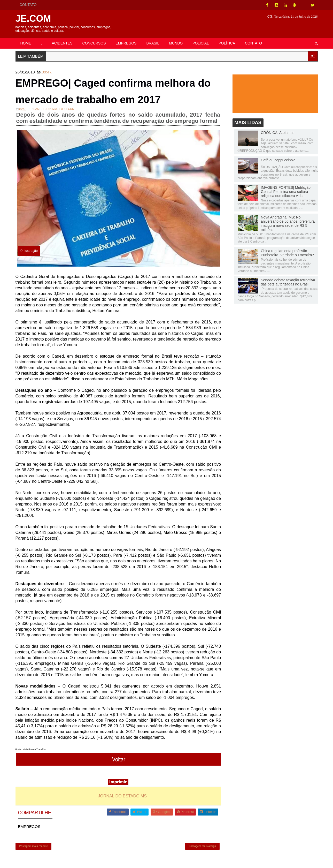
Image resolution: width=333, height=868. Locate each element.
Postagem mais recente (34, 846)
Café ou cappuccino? (278, 160)
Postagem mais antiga (203, 846)
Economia (50, 109)
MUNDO (176, 43)
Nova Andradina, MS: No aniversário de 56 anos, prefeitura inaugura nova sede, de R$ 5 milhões (288, 223)
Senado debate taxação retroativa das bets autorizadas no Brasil (288, 282)
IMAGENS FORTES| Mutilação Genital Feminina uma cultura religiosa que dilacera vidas (286, 192)
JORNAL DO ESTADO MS (122, 796)
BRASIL (153, 43)
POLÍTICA (227, 43)
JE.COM (33, 18)
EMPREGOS (126, 43)
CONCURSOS (94, 43)
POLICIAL (201, 43)
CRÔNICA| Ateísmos (278, 133)
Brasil (36, 109)
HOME (26, 43)
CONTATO (28, 5)
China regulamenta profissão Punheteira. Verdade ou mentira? (287, 253)
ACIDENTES (62, 43)
